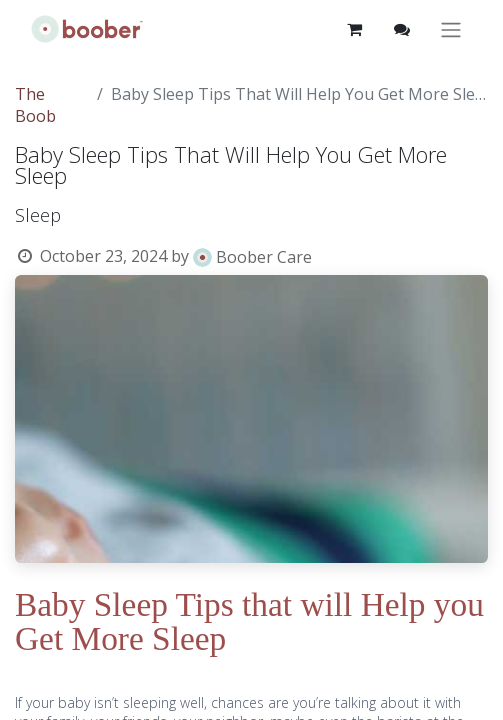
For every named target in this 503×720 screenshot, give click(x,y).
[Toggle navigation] (451, 29)
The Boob (35, 105)
